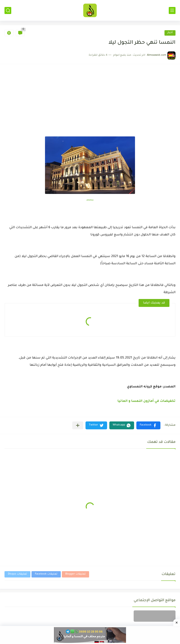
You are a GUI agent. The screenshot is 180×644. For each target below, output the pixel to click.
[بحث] (8, 10)
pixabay (90, 200)
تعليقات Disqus (17, 574)
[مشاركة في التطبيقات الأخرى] (78, 425)
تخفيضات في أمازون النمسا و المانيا (146, 401)
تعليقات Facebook (46, 574)
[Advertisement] (90, 103)
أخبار (170, 33)
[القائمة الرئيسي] (172, 10)
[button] (148, 425)
